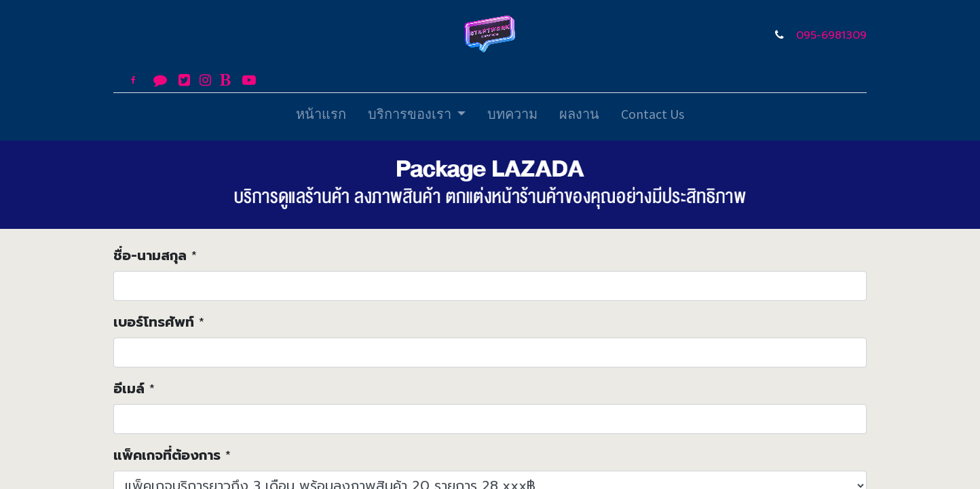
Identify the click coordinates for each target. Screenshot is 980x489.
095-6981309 (831, 35)
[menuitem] (321, 117)
